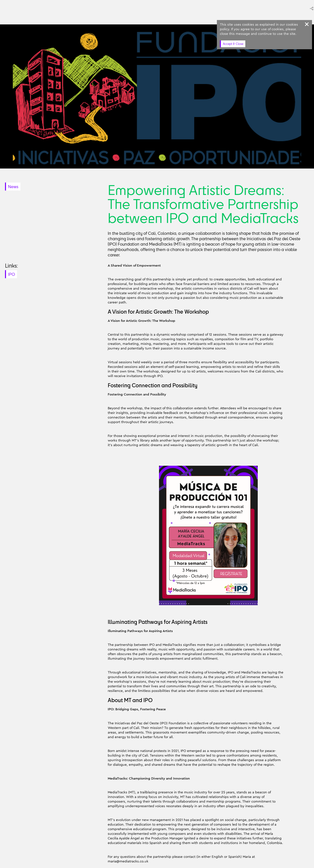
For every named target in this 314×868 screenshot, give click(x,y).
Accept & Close (233, 44)
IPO (12, 274)
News (13, 187)
